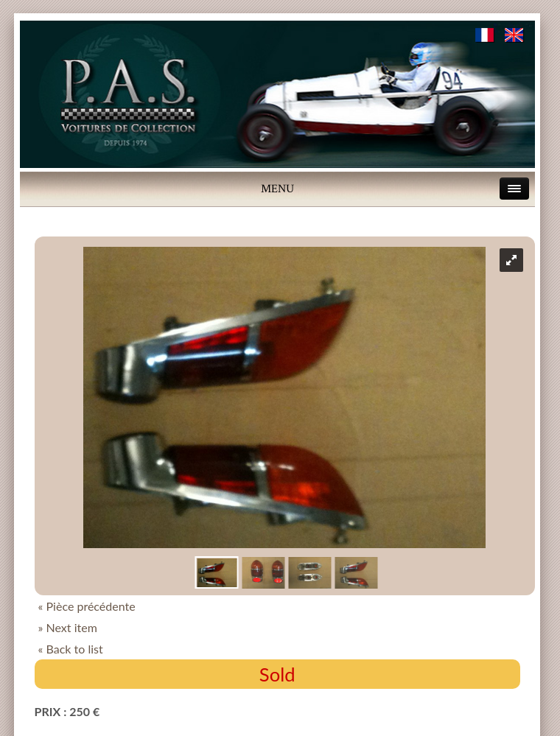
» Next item (68, 627)
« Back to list (71, 649)
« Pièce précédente (87, 606)
